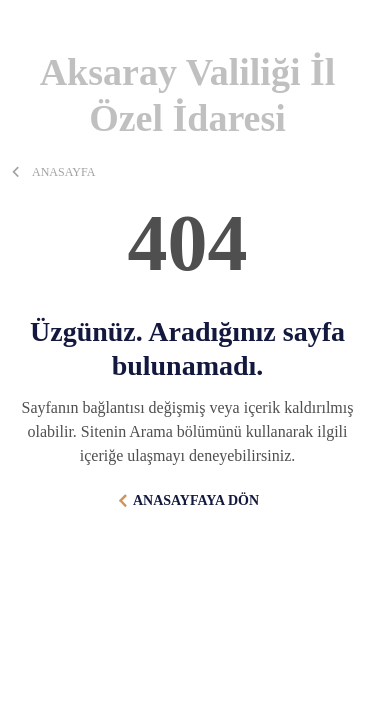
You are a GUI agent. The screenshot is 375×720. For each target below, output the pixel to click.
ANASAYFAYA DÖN (196, 500)
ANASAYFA (63, 172)
